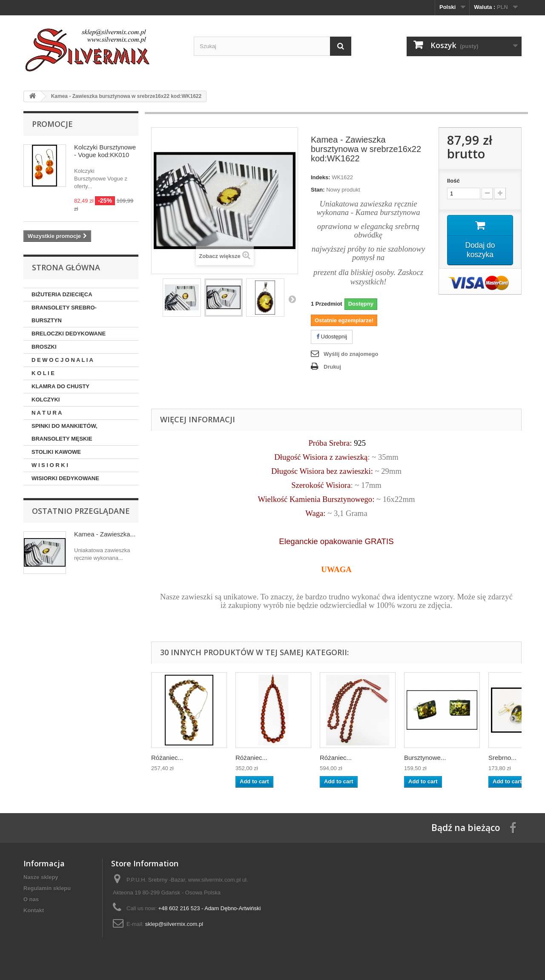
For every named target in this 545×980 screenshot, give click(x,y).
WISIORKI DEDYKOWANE (65, 478)
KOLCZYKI (46, 400)
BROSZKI (44, 347)
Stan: (318, 190)
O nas (31, 899)
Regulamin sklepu (47, 888)
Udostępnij (332, 337)
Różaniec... (167, 758)
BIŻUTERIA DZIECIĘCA (62, 294)
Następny (292, 299)
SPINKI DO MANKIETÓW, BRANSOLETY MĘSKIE (65, 432)
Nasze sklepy (41, 877)
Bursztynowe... (425, 758)
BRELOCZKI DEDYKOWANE (69, 334)
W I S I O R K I (50, 465)
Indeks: (321, 177)
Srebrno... (502, 758)
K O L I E (43, 373)
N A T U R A (47, 413)
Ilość (453, 181)
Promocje (52, 124)
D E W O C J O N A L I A (62, 360)
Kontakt (34, 910)
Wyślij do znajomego (351, 354)
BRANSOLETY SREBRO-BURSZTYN (64, 314)
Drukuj (332, 367)
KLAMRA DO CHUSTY (60, 386)
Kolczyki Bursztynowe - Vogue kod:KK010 (105, 151)
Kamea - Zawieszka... (105, 534)
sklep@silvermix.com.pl (174, 924)
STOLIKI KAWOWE (56, 452)
